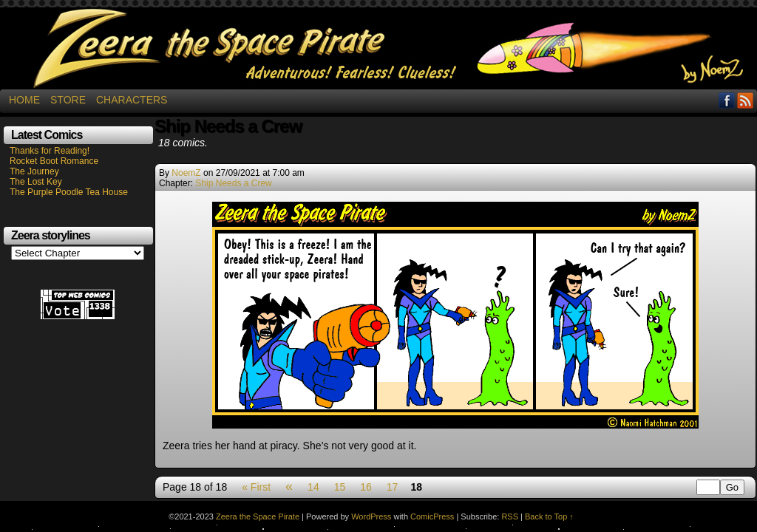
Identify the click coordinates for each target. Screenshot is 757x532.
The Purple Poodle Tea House (69, 192)
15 (340, 487)
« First (256, 487)
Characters (132, 100)
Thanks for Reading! (50, 151)
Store (68, 100)
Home (24, 100)
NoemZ (186, 173)
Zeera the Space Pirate (378, 48)
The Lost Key (36, 182)
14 (313, 487)
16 (366, 487)
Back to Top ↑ (549, 516)
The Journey (34, 171)
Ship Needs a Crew (233, 183)
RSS (746, 100)
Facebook (727, 100)
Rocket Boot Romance (54, 161)
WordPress (371, 516)
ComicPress (432, 516)
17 (393, 487)
